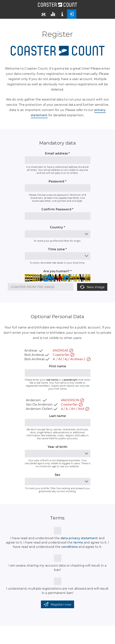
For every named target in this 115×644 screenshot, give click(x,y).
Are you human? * (57, 271)
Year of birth (58, 447)
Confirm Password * (57, 209)
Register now (58, 604)
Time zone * (57, 249)
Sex (58, 475)
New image (92, 287)
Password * (57, 181)
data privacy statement (79, 538)
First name (58, 366)
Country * (57, 227)
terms (78, 542)
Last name (58, 416)
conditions (70, 547)
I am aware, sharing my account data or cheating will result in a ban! (57, 568)
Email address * (57, 153)
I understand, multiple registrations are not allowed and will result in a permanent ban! (57, 591)
